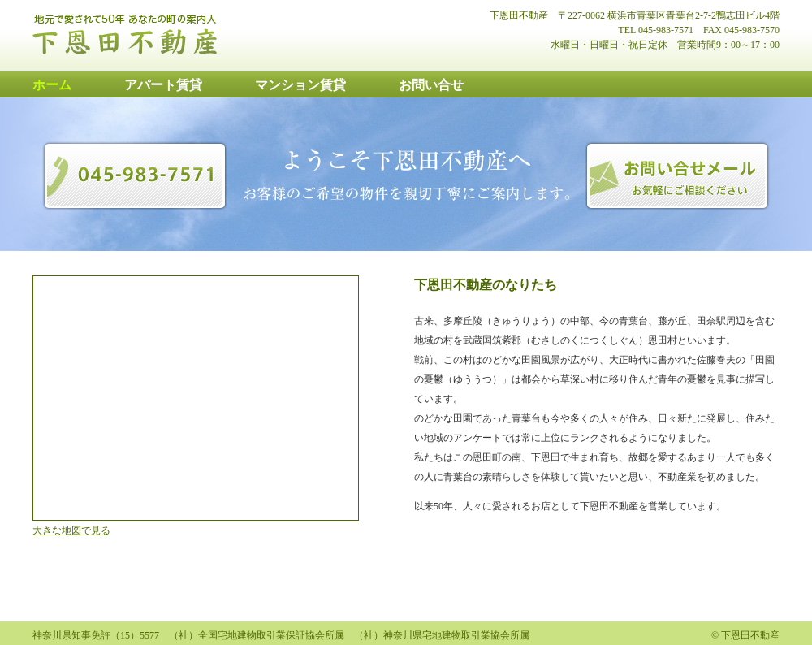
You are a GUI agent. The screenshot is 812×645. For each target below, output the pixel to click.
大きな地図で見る (71, 530)
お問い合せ (431, 85)
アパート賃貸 (163, 85)
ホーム (52, 85)
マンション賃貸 (300, 85)
